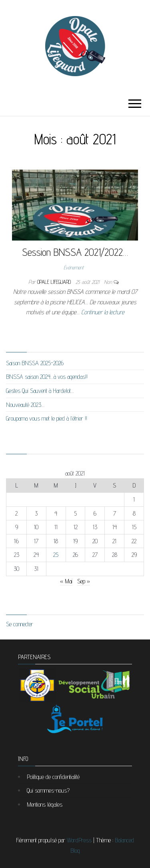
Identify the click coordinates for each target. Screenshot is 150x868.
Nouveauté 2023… (25, 405)
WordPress (79, 840)
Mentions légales (45, 804)
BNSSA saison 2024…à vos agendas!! (47, 377)
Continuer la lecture (103, 312)
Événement (74, 267)
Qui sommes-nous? (48, 790)
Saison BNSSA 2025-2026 (35, 363)
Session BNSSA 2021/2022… (75, 252)
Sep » (84, 581)
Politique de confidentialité (53, 777)
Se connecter (20, 624)
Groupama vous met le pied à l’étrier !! (47, 418)
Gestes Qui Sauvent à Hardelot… (40, 391)
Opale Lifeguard (55, 282)
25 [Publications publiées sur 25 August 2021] (56, 555)
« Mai (66, 581)
